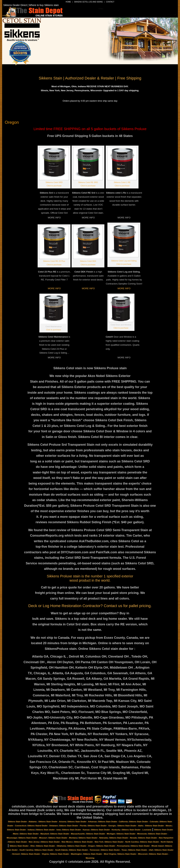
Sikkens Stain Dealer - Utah (141, 850)
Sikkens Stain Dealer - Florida (73, 826)
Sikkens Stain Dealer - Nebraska (93, 838)
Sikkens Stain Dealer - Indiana (21, 830)
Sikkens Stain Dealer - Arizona (52, 822)
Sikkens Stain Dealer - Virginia (35, 854)
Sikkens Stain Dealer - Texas (114, 850)
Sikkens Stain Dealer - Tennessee (84, 850)
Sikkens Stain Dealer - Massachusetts (68, 834)
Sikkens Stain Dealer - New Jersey (24, 842)
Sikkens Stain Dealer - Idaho (130, 826)
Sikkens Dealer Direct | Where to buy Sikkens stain (31, 5)
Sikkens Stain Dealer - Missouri (33, 838)
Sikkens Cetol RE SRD (88, 182)
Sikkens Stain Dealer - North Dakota (156, 842)
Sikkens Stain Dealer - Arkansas (82, 822)
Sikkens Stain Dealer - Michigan (101, 834)
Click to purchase (54, 186)
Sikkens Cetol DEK (88, 261)
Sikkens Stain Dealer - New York (89, 842)
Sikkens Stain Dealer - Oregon (81, 846)
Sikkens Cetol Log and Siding (89, 2)
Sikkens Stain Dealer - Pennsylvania (113, 846)
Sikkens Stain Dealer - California (113, 822)
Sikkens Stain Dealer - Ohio (22, 846)
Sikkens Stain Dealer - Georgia (102, 826)
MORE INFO (54, 288)
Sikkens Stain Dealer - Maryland (34, 834)
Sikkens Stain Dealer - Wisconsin (132, 854)
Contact (110, 2)
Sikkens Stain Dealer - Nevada (123, 838)
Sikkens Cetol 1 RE (122, 182)
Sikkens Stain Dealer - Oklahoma (51, 846)
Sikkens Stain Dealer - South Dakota (51, 850)
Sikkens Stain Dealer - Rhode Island (147, 846)
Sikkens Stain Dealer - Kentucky (106, 830)
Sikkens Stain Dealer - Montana (63, 838)
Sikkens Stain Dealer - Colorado (144, 822)
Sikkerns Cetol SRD (54, 182)
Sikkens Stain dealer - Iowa (48, 830)
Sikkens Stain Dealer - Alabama (23, 822)
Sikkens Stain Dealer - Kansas (76, 830)
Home (68, 2)
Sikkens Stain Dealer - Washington (66, 854)
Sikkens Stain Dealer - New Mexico (57, 842)
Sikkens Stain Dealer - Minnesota (132, 834)
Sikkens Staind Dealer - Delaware (43, 826)
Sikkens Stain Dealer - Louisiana (136, 830)
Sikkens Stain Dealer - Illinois (158, 826)
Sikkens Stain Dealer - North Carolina (122, 842)
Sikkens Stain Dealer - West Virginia (100, 854)
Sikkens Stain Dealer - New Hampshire (156, 838)
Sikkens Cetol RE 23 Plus (54, 261)
